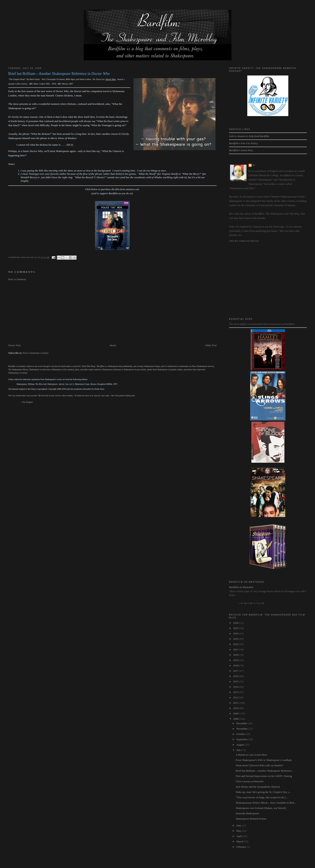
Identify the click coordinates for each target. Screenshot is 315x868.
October (241, 734)
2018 (236, 665)
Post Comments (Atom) (36, 353)
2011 (236, 703)
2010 (236, 708)
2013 (236, 692)
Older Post (211, 345)
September (242, 739)
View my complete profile (244, 241)
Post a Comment (17, 279)
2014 (236, 687)
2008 (236, 719)
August (241, 745)
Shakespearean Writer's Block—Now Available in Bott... (266, 803)
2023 (236, 639)
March (240, 841)
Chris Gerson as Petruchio (250, 781)
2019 (236, 660)
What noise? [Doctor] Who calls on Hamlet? (259, 765)
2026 (236, 623)
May (239, 831)
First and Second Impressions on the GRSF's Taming (264, 776)
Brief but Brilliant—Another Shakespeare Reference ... (265, 771)
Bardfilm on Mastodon (241, 587)
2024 (236, 633)
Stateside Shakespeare (247, 813)
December (242, 723)
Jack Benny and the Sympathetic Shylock (258, 787)
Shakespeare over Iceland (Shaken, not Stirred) (261, 808)
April (240, 836)
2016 (236, 676)
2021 (236, 649)
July (239, 750)
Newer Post (14, 345)
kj (254, 165)
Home (113, 345)
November (242, 729)
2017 (236, 671)
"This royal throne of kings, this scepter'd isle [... (262, 797)
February (242, 847)
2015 (236, 681)
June (239, 825)
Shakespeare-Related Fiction (251, 819)
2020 (236, 655)
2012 (236, 697)
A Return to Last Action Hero (251, 755)
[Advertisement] (112, 312)
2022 (236, 644)
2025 (236, 628)
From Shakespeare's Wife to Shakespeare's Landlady (264, 760)
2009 (236, 713)
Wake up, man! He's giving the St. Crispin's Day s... (263, 792)
